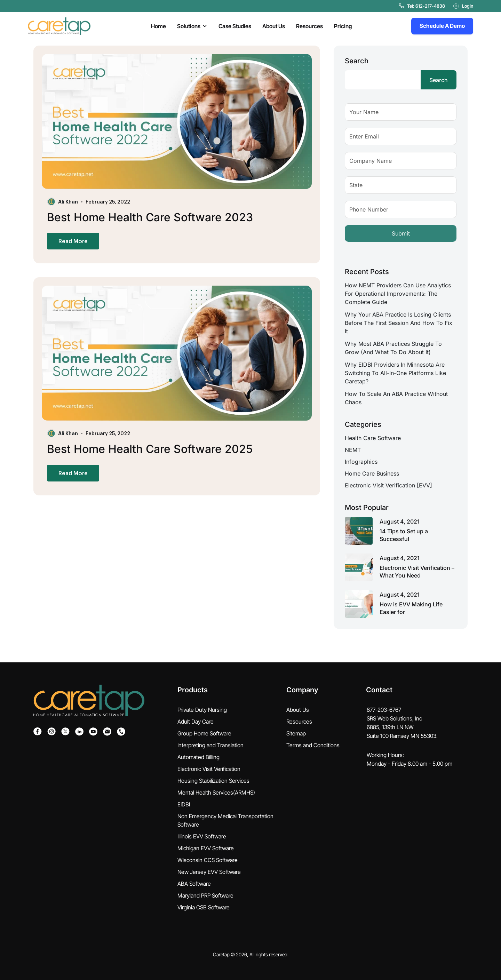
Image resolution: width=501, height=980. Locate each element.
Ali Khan (68, 201)
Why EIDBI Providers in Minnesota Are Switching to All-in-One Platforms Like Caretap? (395, 373)
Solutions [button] (189, 26)
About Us (274, 26)
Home (158, 26)
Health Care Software (373, 438)
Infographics (361, 462)
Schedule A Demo (442, 26)
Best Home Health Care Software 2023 (150, 217)
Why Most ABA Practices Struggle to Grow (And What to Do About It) (393, 348)
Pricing (343, 26)
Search (357, 61)
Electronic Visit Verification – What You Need (417, 572)
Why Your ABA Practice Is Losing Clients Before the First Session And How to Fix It (399, 323)
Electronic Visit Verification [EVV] (388, 485)
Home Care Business (372, 473)
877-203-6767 (384, 710)
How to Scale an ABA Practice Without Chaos (396, 398)
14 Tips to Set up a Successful (404, 535)
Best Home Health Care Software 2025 (150, 449)
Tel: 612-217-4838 (422, 6)
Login (463, 6)
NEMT (353, 450)
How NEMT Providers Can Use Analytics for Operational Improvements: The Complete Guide (398, 294)
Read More (73, 241)
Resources (309, 26)
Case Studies (235, 26)
